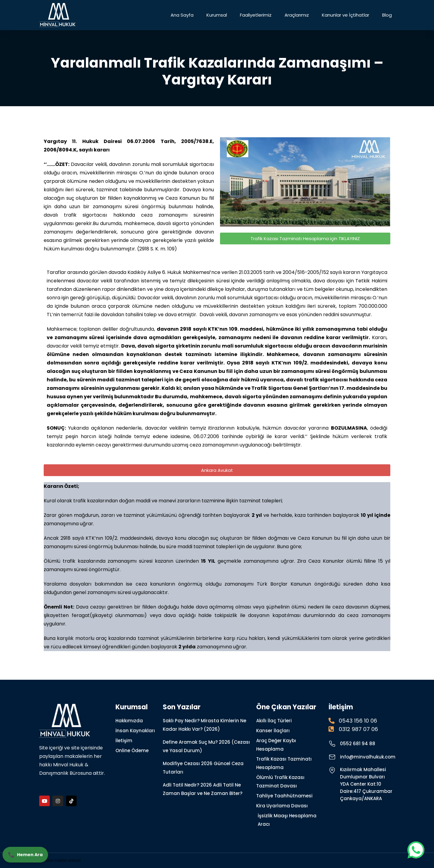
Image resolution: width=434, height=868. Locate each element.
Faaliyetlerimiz (256, 15)
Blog (387, 15)
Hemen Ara (26, 854)
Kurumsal (217, 15)
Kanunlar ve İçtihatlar (346, 15)
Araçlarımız (297, 15)
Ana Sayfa (182, 15)
